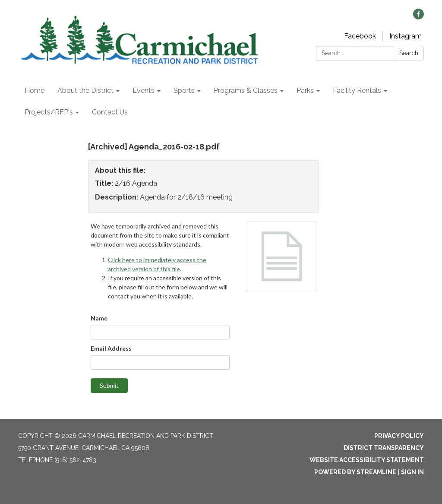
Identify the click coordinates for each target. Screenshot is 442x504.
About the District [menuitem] (85, 90)
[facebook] (418, 17)
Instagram (406, 36)
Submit (109, 385)
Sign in (412, 472)
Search (409, 53)
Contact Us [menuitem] (110, 112)
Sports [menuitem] (184, 90)
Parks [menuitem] (305, 90)
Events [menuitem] (144, 90)
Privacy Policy (399, 436)
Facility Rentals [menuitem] (357, 90)
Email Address (111, 348)
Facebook (360, 36)
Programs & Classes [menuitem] (246, 90)
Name (99, 318)
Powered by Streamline (355, 472)
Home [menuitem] (35, 90)
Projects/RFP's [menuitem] (49, 112)
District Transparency (384, 448)
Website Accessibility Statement (367, 460)
